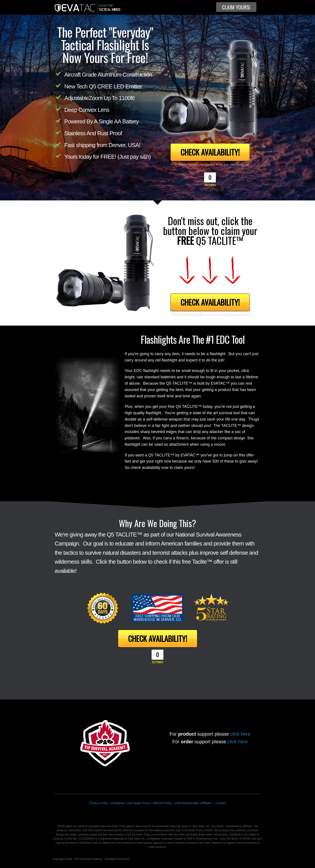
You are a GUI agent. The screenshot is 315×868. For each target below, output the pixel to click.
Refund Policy (163, 803)
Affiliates (206, 803)
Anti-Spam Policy (139, 803)
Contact (220, 803)
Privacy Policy (99, 803)
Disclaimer (118, 803)
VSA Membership (186, 803)
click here (240, 734)
